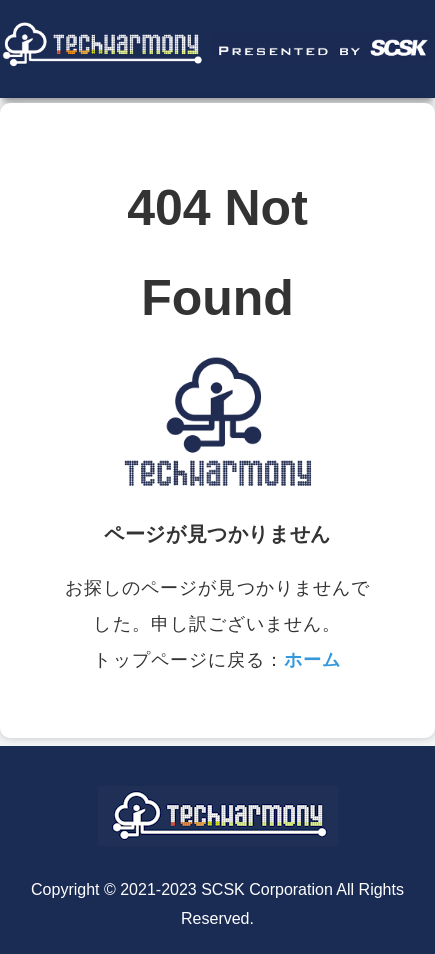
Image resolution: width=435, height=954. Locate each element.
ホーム (312, 660)
